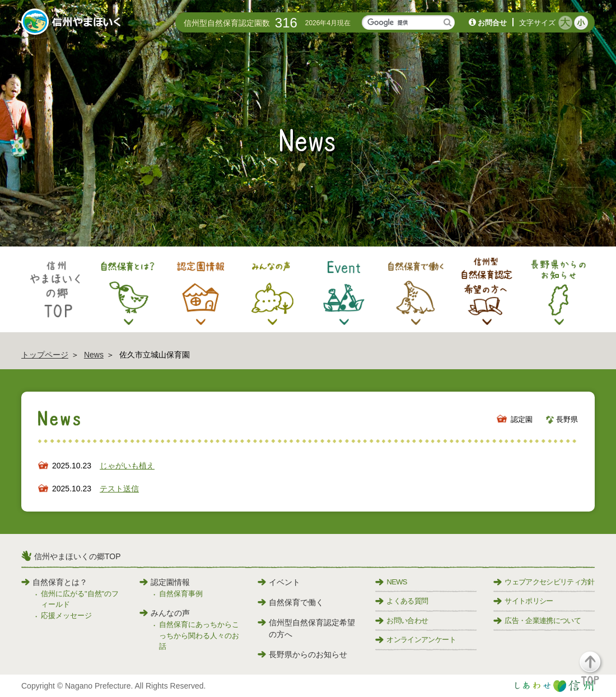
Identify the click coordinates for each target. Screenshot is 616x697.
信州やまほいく (73, 23)
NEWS (391, 582)
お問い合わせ (402, 621)
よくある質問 (402, 601)
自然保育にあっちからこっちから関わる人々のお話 (199, 635)
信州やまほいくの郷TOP (78, 556)
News (94, 355)
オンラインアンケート (416, 640)
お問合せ (492, 23)
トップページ (45, 355)
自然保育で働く (291, 602)
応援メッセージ (66, 615)
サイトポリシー (523, 601)
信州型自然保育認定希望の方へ (306, 628)
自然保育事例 (181, 594)
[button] (597, 673)
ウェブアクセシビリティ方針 (544, 582)
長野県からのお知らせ (302, 654)
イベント (279, 582)
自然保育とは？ (54, 582)
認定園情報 (165, 582)
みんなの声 (165, 613)
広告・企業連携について (537, 621)
